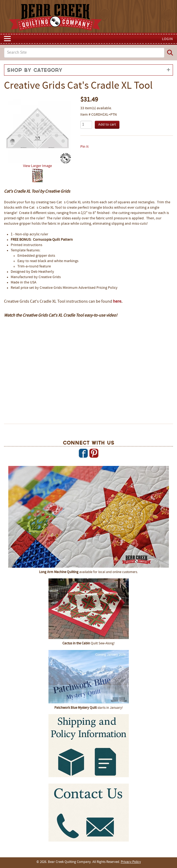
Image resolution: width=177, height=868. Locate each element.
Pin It (84, 147)
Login (168, 39)
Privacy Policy (131, 862)
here (117, 302)
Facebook (83, 453)
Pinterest (94, 453)
